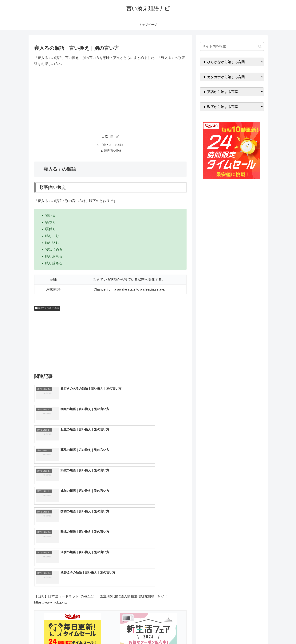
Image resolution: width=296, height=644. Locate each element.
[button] (260, 46)
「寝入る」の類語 (112, 145)
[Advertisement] (110, 98)
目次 (105, 136)
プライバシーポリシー (251, 632)
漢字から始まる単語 (47, 309)
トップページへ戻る (221, 632)
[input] (232, 46)
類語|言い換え (113, 151)
